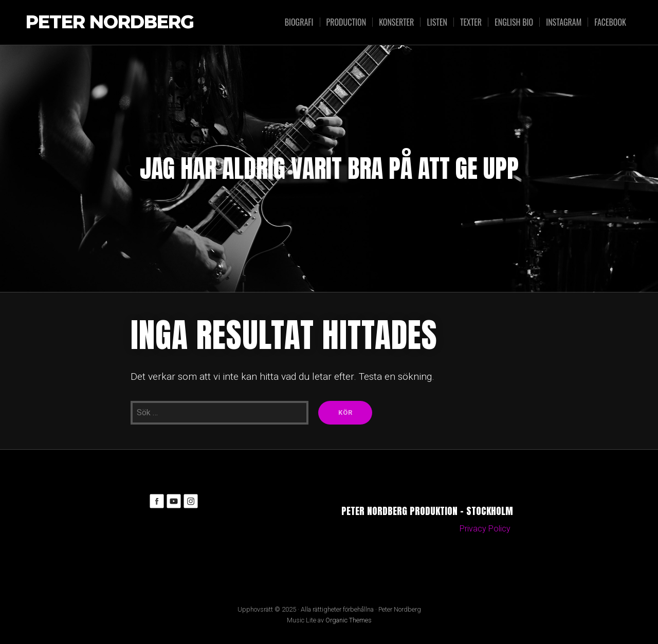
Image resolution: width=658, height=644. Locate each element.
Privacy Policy (485, 529)
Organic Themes (349, 620)
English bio (514, 22)
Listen (437, 22)
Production (346, 22)
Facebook (610, 22)
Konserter (396, 22)
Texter (471, 22)
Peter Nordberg (110, 22)
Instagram (564, 22)
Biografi (299, 22)
